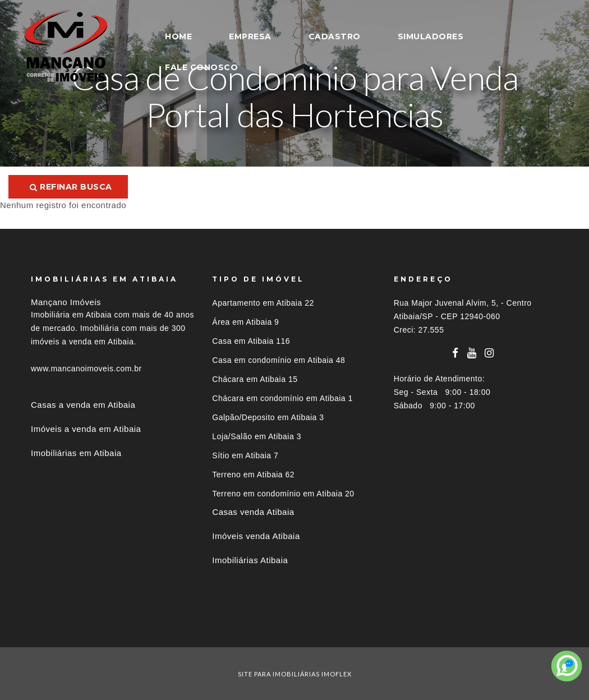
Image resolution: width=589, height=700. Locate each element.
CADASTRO (335, 36)
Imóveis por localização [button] (77, 627)
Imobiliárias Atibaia (250, 560)
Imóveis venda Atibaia (256, 536)
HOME (178, 36)
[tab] (294, 627)
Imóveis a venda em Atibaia (86, 429)
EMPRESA (250, 36)
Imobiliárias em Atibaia (76, 453)
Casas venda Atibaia (253, 512)
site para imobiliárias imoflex (295, 674)
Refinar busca (71, 187)
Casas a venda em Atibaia (83, 405)
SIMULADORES (431, 36)
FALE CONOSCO (201, 67)
